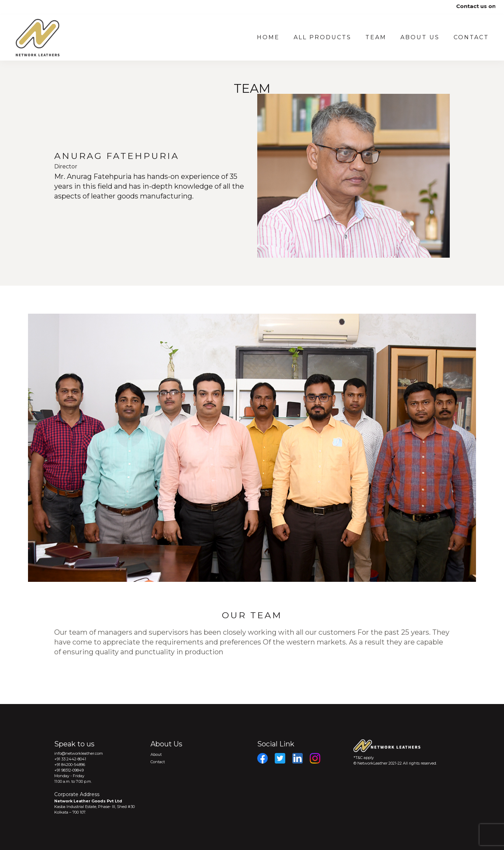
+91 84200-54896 (70, 765)
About (156, 754)
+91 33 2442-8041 (70, 759)
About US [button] (420, 37)
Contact (471, 37)
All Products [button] (323, 37)
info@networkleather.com (79, 753)
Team (376, 37)
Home (268, 37)
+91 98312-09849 (69, 770)
